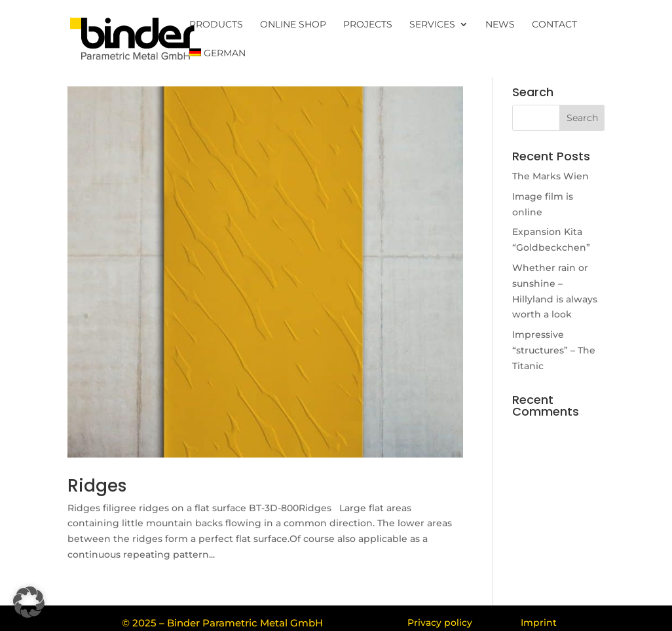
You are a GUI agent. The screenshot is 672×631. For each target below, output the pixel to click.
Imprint (539, 622)
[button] (29, 602)
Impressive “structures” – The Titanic (554, 350)
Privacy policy (440, 622)
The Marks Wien (551, 176)
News (500, 25)
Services (432, 25)
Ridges (97, 486)
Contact (554, 25)
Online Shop (293, 25)
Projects (368, 25)
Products (216, 25)
